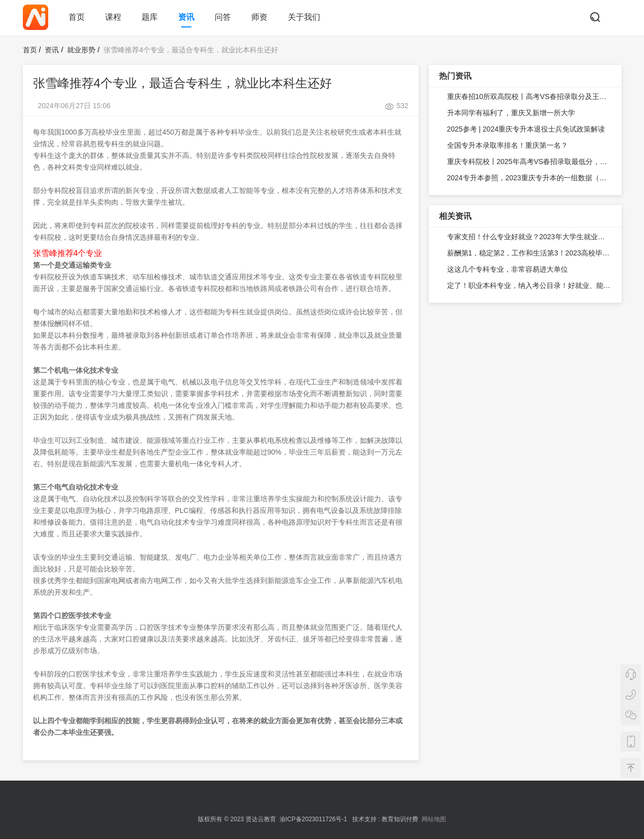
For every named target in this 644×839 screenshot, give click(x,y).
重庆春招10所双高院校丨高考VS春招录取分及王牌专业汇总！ (529, 96)
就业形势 (81, 50)
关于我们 (304, 17)
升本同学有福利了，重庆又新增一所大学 (511, 113)
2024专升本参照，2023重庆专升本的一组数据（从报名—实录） (529, 178)
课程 (113, 17)
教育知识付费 (400, 819)
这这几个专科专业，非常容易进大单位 (507, 269)
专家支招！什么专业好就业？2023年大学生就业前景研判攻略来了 (529, 237)
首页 (77, 17)
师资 (259, 17)
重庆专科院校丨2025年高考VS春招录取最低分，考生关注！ (529, 162)
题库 (150, 17)
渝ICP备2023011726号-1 (313, 819)
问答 (223, 17)
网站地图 (434, 819)
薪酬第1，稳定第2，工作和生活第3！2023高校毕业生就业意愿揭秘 (529, 253)
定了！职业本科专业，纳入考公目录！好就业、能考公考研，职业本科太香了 (529, 285)
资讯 (186, 17)
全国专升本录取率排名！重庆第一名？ (507, 145)
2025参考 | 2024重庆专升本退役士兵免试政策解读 (526, 129)
